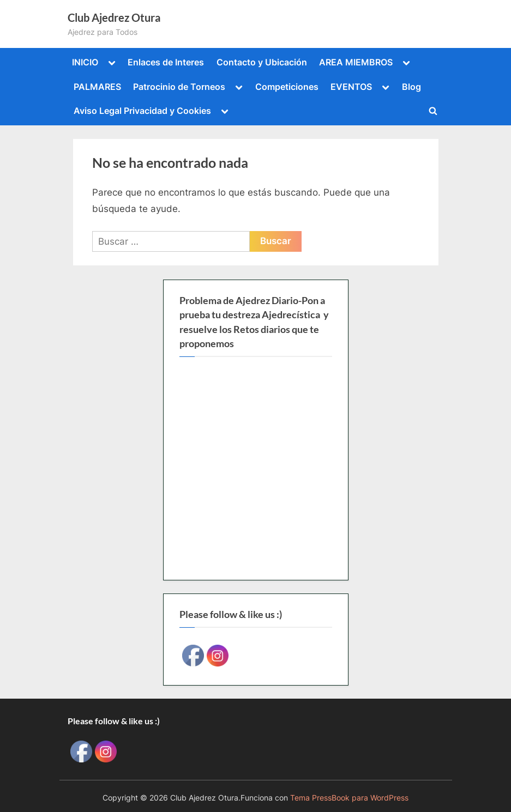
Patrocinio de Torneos (179, 87)
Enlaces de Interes (166, 62)
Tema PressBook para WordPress (349, 798)
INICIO (85, 62)
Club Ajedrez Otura (114, 17)
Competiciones (287, 87)
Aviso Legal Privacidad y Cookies (142, 111)
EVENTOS (351, 87)
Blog (411, 87)
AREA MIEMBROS (356, 62)
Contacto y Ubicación (262, 62)
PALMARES (97, 87)
